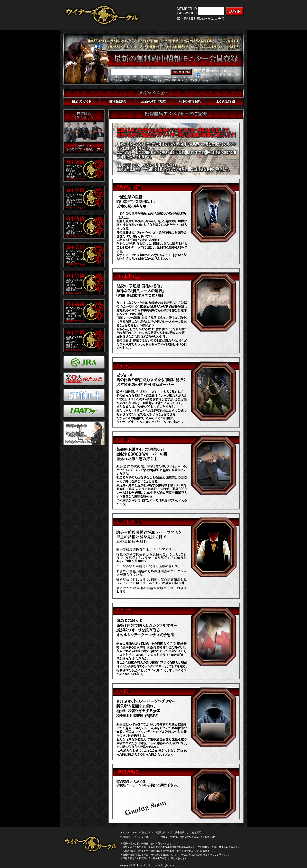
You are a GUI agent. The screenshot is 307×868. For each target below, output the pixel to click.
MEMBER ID (187, 9)
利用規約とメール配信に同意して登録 (219, 74)
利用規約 (125, 837)
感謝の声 (161, 833)
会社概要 (163, 837)
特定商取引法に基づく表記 (184, 837)
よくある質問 (194, 833)
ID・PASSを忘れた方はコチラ (201, 19)
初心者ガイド (146, 833)
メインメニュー (128, 833)
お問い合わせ (208, 837)
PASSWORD (187, 13)
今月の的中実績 (176, 833)
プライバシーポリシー (144, 837)
